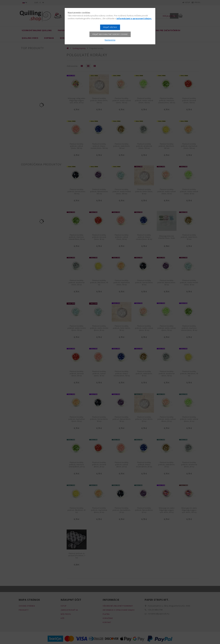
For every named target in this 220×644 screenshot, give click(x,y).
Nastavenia (110, 40)
